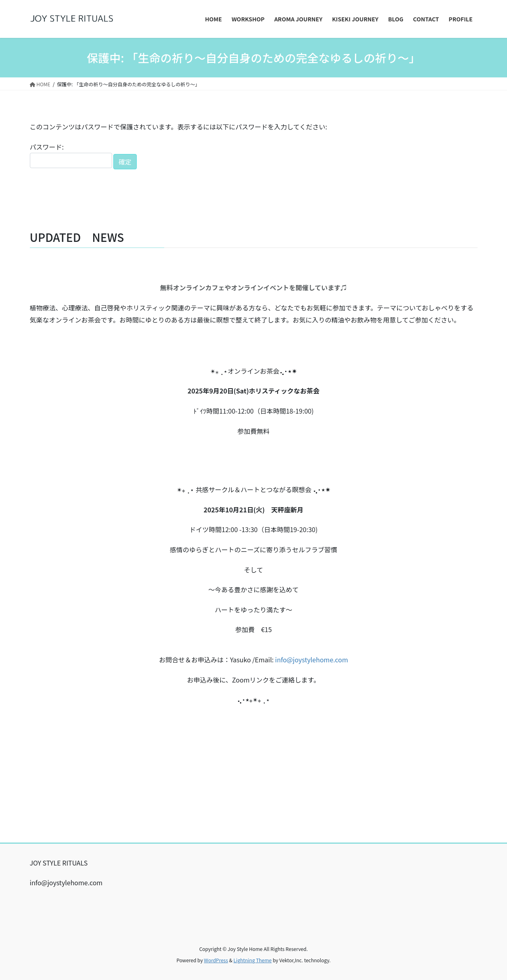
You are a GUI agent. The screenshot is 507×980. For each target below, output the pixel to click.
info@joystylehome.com (312, 660)
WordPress (216, 960)
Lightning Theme (253, 960)
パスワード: (71, 155)
